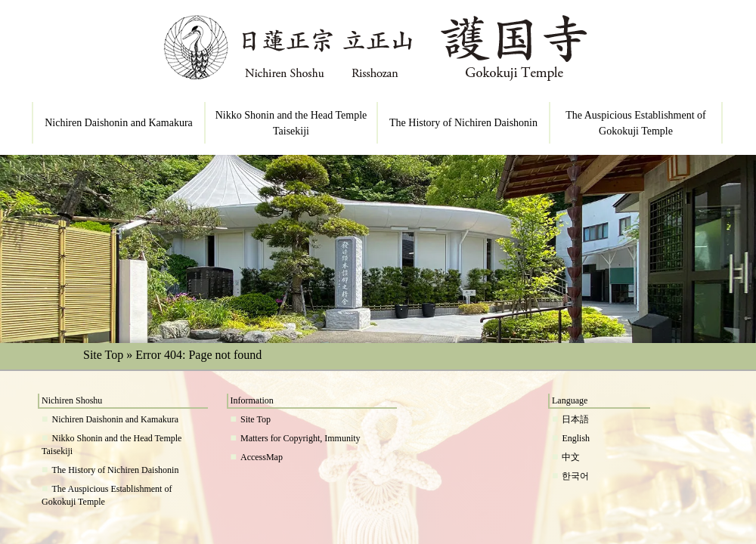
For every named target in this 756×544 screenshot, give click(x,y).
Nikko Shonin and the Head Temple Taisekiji (291, 123)
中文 (571, 457)
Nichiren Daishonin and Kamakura (119, 123)
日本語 (575, 419)
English (576, 438)
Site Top (103, 355)
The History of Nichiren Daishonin (463, 123)
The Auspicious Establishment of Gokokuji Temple (635, 123)
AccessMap (262, 457)
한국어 (575, 476)
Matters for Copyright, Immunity (301, 438)
